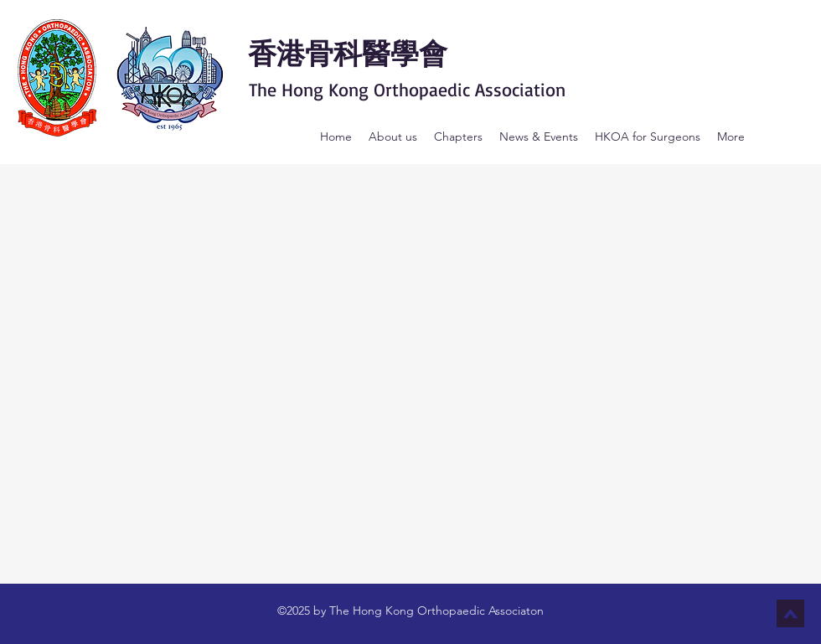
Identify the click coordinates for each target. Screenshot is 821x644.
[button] (393, 137)
